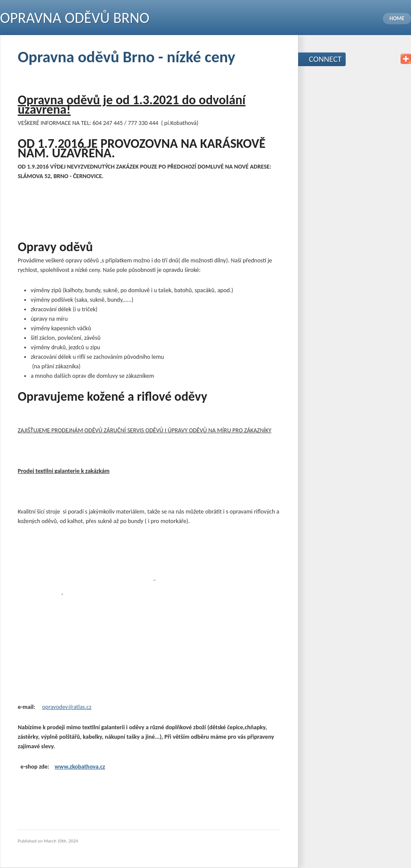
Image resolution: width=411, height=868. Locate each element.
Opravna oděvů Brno (75, 18)
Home (397, 18)
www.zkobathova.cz (80, 767)
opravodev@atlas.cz (67, 707)
